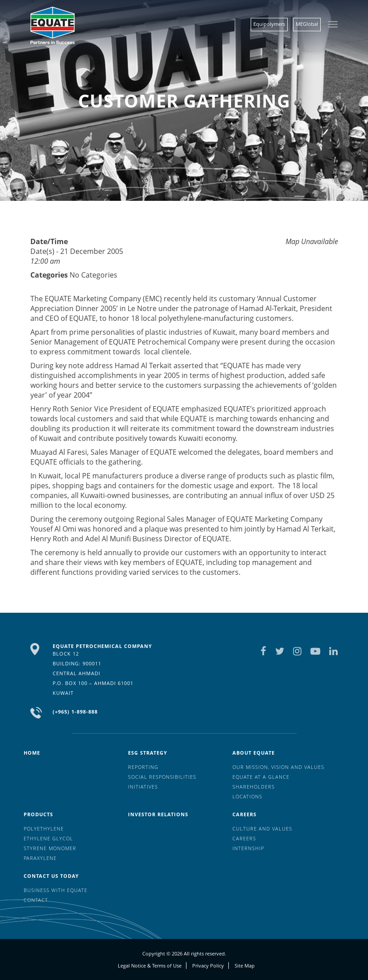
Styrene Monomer (50, 848)
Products (38, 814)
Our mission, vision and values (278, 767)
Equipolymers (269, 24)
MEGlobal (307, 24)
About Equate (254, 753)
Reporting (143, 767)
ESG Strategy (148, 753)
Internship (248, 848)
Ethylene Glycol (48, 838)
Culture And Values (262, 828)
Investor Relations (158, 814)
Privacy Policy (208, 965)
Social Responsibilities (162, 777)
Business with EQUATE (56, 890)
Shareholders (254, 787)
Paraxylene (40, 858)
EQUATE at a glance (261, 777)
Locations (247, 796)
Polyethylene (44, 828)
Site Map (245, 965)
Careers (244, 814)
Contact (36, 900)
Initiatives (143, 787)
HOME (32, 753)
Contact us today (51, 876)
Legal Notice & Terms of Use (150, 965)
